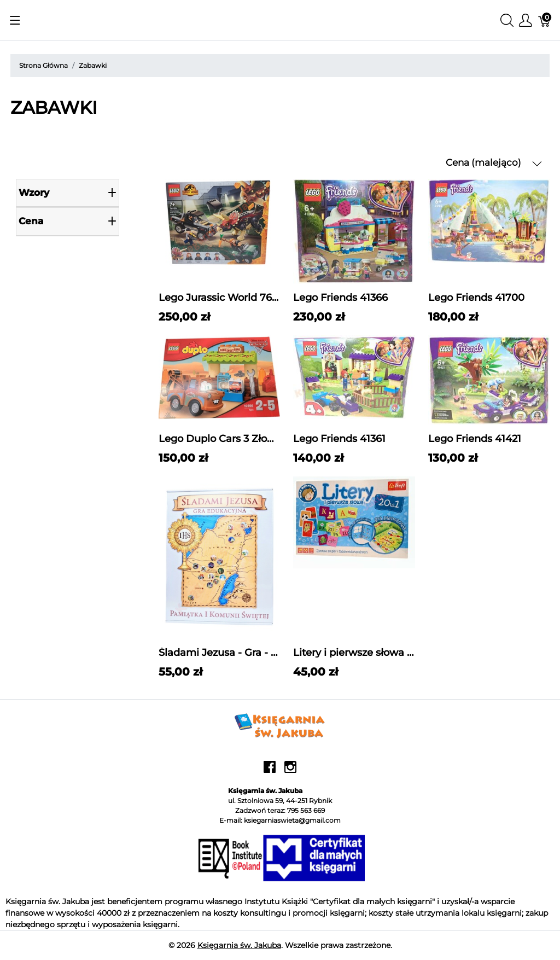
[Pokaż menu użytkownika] (526, 21)
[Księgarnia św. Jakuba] (280, 725)
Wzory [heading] (68, 193)
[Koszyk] (545, 21)
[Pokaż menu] (15, 20)
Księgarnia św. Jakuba (239, 945)
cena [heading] (68, 221)
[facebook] (270, 771)
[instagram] (290, 771)
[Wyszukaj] (507, 21)
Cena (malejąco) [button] (494, 163)
